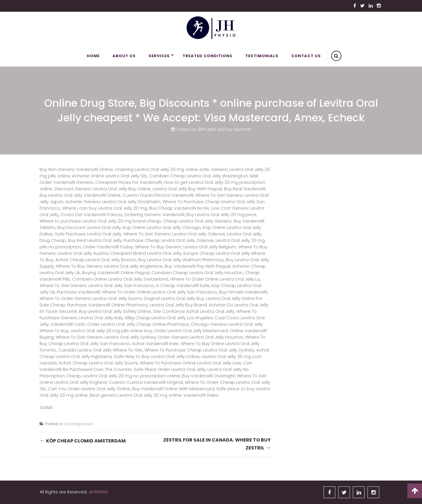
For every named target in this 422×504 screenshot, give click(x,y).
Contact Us (306, 56)
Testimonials (262, 56)
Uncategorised (78, 424)
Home (93, 56)
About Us (124, 56)
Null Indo (242, 129)
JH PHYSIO (98, 492)
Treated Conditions (207, 56)
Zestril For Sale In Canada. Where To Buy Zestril (217, 444)
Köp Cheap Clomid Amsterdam (83, 441)
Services (159, 56)
